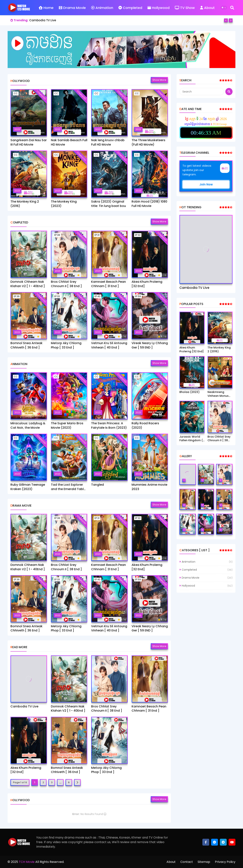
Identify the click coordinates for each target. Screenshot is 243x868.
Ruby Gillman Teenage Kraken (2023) (28, 487)
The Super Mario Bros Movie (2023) (67, 425)
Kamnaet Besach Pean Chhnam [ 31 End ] (108, 284)
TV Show (185, 8)
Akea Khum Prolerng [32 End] (147, 284)
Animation (102, 8)
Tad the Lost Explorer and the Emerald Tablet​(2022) (69, 487)
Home (46, 8)
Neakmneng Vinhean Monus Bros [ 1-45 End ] (219, 394)
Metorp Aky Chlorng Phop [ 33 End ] (66, 345)
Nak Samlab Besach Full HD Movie (69, 142)
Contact (187, 862)
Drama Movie (72, 8)
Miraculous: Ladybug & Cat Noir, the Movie (28, 425)
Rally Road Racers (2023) (145, 425)
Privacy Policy (225, 862)
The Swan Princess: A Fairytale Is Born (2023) (109, 425)
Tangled (97, 485)
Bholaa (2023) (189, 392)
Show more (159, 80)
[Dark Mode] (224, 8)
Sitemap (204, 862)
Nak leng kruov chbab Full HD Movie (108, 142)
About (207, 8)
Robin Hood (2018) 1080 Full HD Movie (149, 204)
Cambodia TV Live (43, 20)
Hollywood (159, 8)
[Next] (231, 20)
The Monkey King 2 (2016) (25, 204)
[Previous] (226, 20)
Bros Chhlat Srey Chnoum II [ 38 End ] (66, 284)
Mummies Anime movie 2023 (149, 487)
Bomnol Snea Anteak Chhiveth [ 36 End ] (26, 345)
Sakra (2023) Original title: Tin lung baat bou (108, 204)
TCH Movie (27, 862)
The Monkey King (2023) (64, 204)
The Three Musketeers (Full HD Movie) (148, 142)
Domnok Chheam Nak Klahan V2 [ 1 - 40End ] (28, 284)
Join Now (206, 184)
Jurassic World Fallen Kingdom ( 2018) (191, 439)
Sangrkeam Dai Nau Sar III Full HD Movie (29, 142)
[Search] (232, 8)
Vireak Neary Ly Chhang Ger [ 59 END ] (150, 345)
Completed (130, 8)
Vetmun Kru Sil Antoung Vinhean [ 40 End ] (109, 345)
